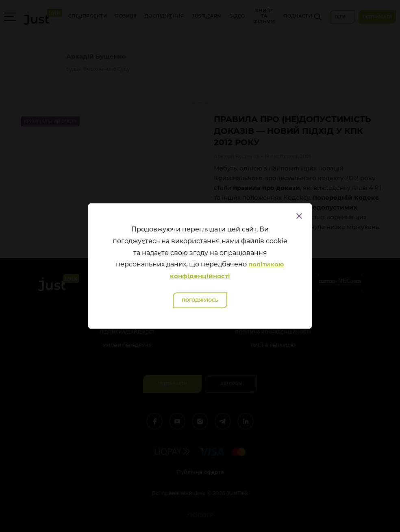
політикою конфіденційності (227, 270)
